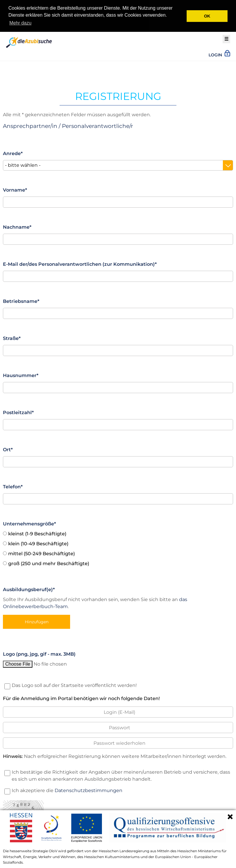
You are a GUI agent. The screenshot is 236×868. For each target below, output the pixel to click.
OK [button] (207, 16)
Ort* (8, 448)
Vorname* (15, 189)
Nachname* (17, 226)
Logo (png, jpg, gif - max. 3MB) (39, 653)
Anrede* (13, 152)
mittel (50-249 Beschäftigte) (41, 552)
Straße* (12, 337)
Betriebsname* (21, 300)
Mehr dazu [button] (20, 23)
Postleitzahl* (18, 411)
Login (219, 53)
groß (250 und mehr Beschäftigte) (49, 562)
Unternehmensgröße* (29, 522)
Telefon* (13, 485)
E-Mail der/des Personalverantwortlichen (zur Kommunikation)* (80, 263)
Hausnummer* (21, 374)
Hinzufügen (37, 620)
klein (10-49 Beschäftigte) (38, 542)
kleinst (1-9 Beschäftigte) (37, 532)
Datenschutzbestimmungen (88, 789)
